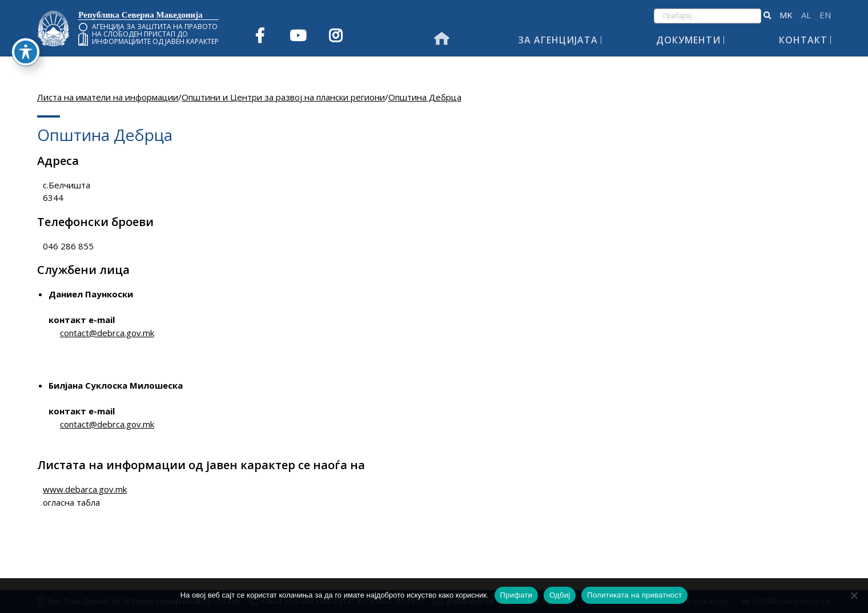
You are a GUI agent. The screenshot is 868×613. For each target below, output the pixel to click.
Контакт (803, 40)
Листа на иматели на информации (108, 97)
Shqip (806, 15)
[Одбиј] (854, 595)
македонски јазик (786, 15)
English (825, 15)
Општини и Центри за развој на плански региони (283, 97)
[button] (767, 16)
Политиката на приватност (634, 595)
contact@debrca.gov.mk (107, 333)
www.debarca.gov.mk (85, 489)
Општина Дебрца (425, 97)
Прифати (516, 595)
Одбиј (560, 595)
